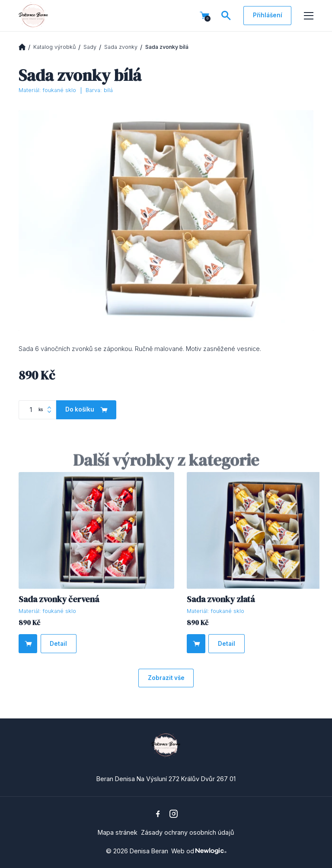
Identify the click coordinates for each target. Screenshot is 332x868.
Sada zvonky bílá (167, 47)
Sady (90, 47)
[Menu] (309, 16)
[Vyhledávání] (226, 16)
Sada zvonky (121, 47)
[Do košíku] (28, 643)
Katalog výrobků (54, 47)
